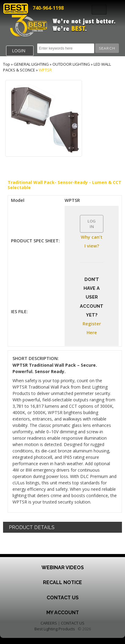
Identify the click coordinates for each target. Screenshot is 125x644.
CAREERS (49, 623)
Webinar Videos (63, 568)
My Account (63, 613)
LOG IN (92, 224)
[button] (107, 48)
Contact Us (63, 598)
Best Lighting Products (55, 629)
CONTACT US (73, 623)
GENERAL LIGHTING (31, 64)
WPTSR (45, 70)
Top (7, 64)
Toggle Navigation (99, 10)
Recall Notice (62, 582)
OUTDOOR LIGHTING (71, 64)
